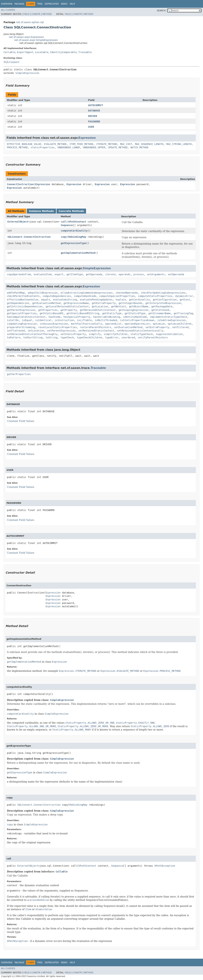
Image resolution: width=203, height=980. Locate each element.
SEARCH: (162, 11)
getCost (185, 300)
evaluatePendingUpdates (96, 300)
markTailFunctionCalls (86, 324)
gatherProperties (19, 374)
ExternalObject (18, 222)
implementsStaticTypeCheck (168, 317)
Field (26, 14)
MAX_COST (126, 144)
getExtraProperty (104, 303)
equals (46, 300)
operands (124, 274)
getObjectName (139, 306)
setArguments (156, 274)
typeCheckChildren (89, 337)
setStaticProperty (73, 334)
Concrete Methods (71, 211)
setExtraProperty (157, 327)
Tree (40, 4)
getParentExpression (21, 310)
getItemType (75, 274)
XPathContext (77, 222)
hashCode (55, 317)
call (64, 222)
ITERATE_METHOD (107, 144)
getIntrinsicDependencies (25, 306)
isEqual (27, 320)
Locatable (42, 52)
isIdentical (43, 320)
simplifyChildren (116, 334)
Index (64, 4)
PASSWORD (94, 121)
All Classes (8, 10)
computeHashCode (85, 296)
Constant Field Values (21, 421)
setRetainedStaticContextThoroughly (32, 334)
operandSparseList (137, 324)
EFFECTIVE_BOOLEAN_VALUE (24, 144)
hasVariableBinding (107, 317)
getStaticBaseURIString (83, 313)
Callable (9, 52)
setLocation (36, 331)
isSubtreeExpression (171, 320)
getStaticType (112, 313)
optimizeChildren (180, 324)
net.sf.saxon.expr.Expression (26, 37)
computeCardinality (74, 231)
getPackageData (162, 306)
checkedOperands (127, 293)
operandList (113, 324)
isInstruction (64, 320)
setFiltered (180, 327)
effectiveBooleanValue (23, 300)
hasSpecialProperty (77, 317)
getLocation (100, 306)
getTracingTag (183, 313)
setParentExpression (61, 331)
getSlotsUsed (160, 310)
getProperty (69, 310)
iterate (110, 274)
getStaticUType (135, 313)
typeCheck (67, 337)
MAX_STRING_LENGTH (179, 144)
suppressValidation (169, 334)
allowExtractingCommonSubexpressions (86, 293)
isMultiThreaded (106, 320)
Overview (7, 4)
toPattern (14, 337)
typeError (112, 337)
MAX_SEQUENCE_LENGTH (149, 144)
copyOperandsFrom (19, 274)
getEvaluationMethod (46, 303)
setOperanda (176, 274)
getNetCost (119, 306)
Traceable (85, 52)
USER (91, 127)
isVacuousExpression (54, 324)
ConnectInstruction (20, 184)
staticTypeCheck (142, 334)
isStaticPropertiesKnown (137, 320)
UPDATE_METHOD (118, 147)
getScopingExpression (133, 310)
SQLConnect (11, 62)
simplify (95, 334)
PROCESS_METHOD (17, 147)
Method (47, 14)
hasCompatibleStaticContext (26, 317)
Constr (36, 14)
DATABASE (94, 111)
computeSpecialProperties (117, 296)
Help (72, 4)
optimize (159, 324)
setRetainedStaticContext (96, 331)
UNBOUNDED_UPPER (94, 147)
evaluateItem (43, 274)
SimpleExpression (27, 73)
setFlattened (16, 331)
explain (121, 300)
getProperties (48, 310)
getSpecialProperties (22, 313)
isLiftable (84, 320)
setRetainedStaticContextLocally (140, 331)
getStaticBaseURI (52, 313)
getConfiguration (165, 300)
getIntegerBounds (130, 303)
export (59, 274)
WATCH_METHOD (139, 147)
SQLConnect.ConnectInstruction (29, 237)
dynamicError (184, 296)
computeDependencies (57, 296)
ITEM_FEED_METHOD (81, 144)
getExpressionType (73, 243)
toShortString (33, 337)
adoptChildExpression (43, 293)
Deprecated (52, 4)
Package (19, 4)
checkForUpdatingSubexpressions (163, 293)
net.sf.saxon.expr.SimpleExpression (36, 40)
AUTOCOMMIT (96, 105)
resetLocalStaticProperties (58, 327)
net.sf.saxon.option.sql (30, 22)
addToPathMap (16, 293)
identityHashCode (135, 317)
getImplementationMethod (78, 253)
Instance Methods (41, 211)
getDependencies (18, 303)
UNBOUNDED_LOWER (69, 147)
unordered (128, 337)
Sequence (67, 225)
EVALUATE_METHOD (55, 144)
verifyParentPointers (153, 337)
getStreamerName (160, 313)
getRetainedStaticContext (98, 310)
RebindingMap (77, 237)
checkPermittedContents (23, 296)
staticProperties (43, 147)
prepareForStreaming (21, 327)
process (139, 274)
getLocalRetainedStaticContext (67, 306)
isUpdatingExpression (22, 324)
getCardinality (139, 300)
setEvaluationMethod (128, 327)
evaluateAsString (65, 300)
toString (52, 337)
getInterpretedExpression (163, 303)
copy (64, 237)
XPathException (165, 866)
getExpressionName (76, 303)
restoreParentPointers (95, 327)
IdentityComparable (63, 52)
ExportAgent (25, 52)
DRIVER (93, 116)
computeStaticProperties (155, 296)
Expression (87, 138)
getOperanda (94, 274)
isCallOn (13, 320)
